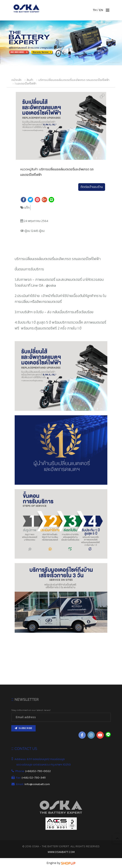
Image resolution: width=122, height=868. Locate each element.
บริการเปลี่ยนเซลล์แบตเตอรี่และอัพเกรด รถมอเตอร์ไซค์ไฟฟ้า (74, 80)
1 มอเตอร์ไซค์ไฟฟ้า (25, 84)
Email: (33, 784)
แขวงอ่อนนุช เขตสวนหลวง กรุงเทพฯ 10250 (44, 764)
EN (101, 10)
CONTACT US (26, 749)
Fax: (31, 778)
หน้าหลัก (16, 80)
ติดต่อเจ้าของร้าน (92, 187)
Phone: (34, 771)
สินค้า (30, 80)
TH (95, 10)
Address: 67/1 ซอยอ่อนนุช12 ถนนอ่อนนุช (41, 759)
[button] (102, 96)
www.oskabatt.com (61, 852)
